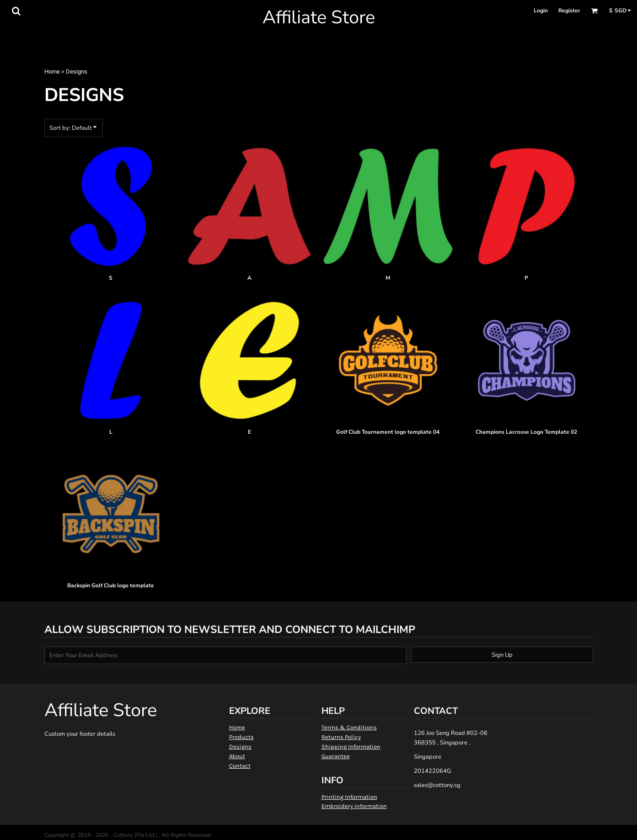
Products (241, 737)
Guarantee (336, 756)
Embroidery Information (354, 806)
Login (541, 11)
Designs (240, 747)
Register (569, 11)
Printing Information (349, 797)
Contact (240, 766)
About (237, 756)
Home (52, 72)
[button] (16, 11)
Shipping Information (351, 747)
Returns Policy (341, 737)
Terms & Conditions (349, 727)
